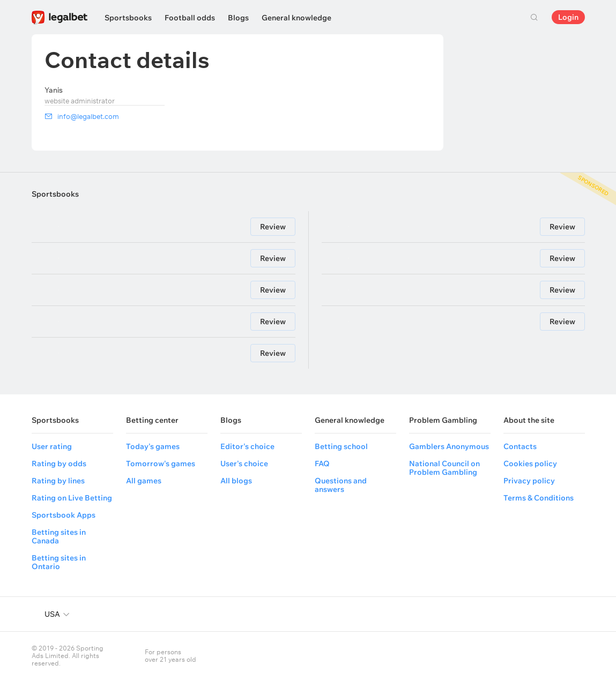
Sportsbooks (128, 18)
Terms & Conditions (539, 498)
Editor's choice (247, 446)
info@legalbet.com (88, 116)
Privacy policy (529, 481)
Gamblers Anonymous (449, 446)
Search (535, 17)
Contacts (520, 446)
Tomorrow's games (161, 464)
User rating (52, 446)
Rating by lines (58, 481)
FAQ (322, 464)
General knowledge (296, 18)
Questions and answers (341, 485)
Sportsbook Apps (64, 515)
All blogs (236, 481)
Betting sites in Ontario (59, 562)
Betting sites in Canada (59, 536)
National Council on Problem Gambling (444, 468)
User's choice (244, 464)
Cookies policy (530, 464)
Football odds (190, 18)
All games (144, 481)
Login (568, 17)
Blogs (238, 18)
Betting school (341, 446)
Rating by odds (59, 464)
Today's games (153, 446)
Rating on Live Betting (72, 498)
